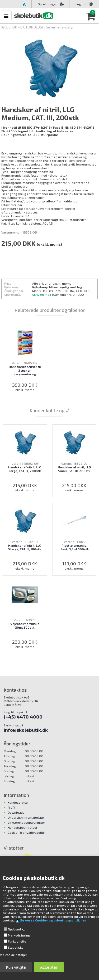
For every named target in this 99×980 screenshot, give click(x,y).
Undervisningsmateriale (26, 817)
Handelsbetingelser (23, 827)
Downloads (16, 812)
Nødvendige (17, 929)
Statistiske (16, 947)
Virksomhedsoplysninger (26, 822)
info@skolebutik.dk (26, 730)
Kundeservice (18, 802)
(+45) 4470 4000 (23, 717)
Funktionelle (17, 941)
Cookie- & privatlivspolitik (27, 832)
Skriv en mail (42, 294)
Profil (11, 807)
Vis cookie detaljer (14, 955)
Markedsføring (19, 935)
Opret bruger (51, 4)
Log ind (81, 4)
